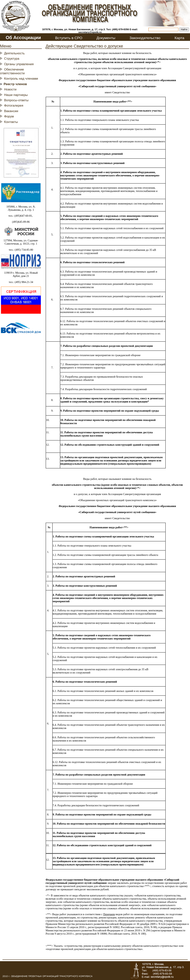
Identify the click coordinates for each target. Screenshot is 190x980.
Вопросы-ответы (16, 100)
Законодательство (145, 38)
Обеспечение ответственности (12, 71)
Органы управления (19, 64)
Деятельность (14, 53)
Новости (10, 89)
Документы (106, 38)
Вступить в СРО (69, 38)
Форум (9, 116)
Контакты (11, 122)
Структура (12, 59)
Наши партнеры (16, 95)
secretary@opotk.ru (90, 32)
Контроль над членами (21, 79)
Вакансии (11, 111)
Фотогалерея (14, 106)
